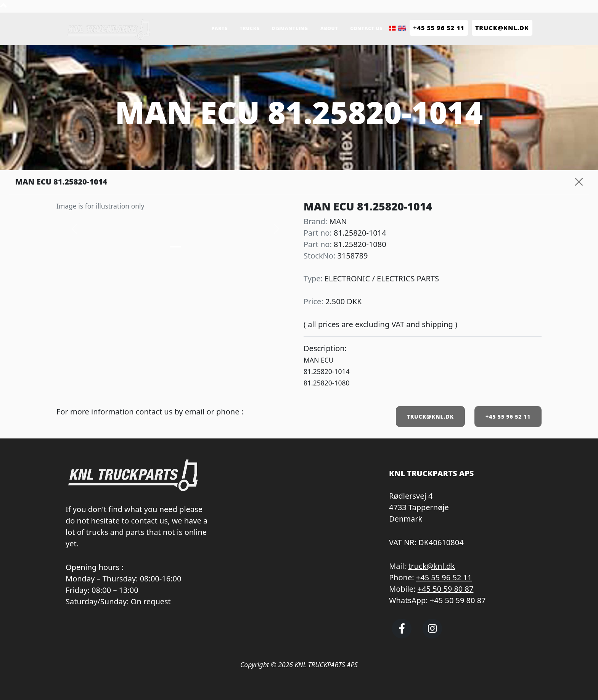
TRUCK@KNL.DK (430, 417)
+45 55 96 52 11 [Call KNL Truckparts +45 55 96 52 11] (439, 28)
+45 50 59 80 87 (446, 589)
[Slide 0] (175, 247)
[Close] (579, 182)
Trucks (250, 28)
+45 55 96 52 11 (508, 417)
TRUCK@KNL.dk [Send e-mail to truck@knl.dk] (502, 28)
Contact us (366, 28)
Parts (219, 28)
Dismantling (290, 28)
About (329, 28)
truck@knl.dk (432, 566)
